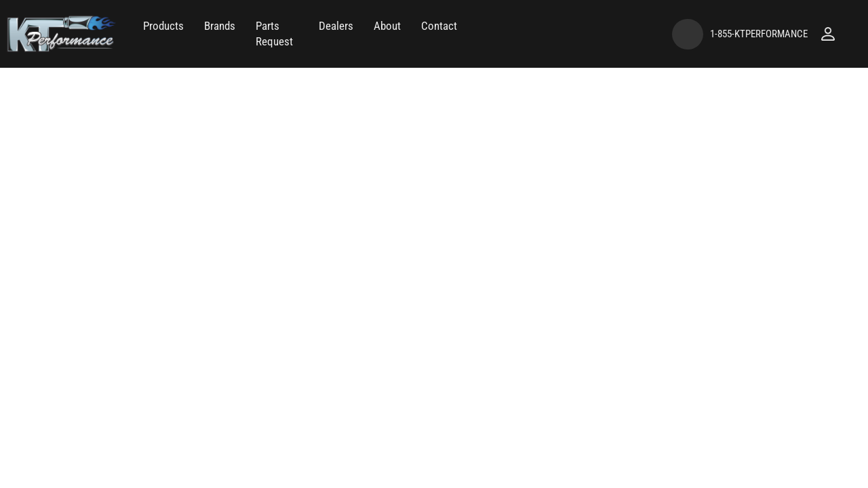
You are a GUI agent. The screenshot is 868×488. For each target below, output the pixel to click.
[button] (163, 26)
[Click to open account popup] (828, 34)
